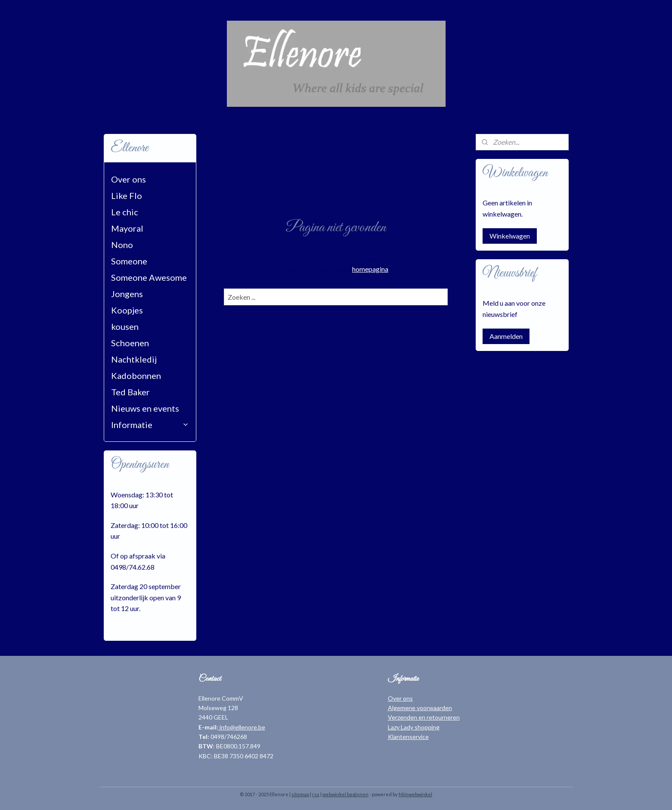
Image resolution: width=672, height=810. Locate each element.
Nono (122, 245)
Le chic (125, 212)
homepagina (370, 269)
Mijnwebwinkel (415, 794)
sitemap (300, 794)
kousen (125, 326)
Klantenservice (408, 737)
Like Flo (127, 196)
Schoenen (130, 343)
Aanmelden (506, 336)
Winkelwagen (510, 236)
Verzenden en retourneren (424, 717)
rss (316, 794)
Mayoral (127, 228)
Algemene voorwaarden (420, 708)
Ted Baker (130, 392)
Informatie (150, 425)
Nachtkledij (134, 359)
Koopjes (127, 310)
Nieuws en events (145, 408)
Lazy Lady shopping (414, 727)
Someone (129, 261)
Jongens (127, 294)
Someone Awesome (149, 277)
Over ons (129, 179)
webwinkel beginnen (345, 794)
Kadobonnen (136, 376)
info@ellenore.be (242, 727)
